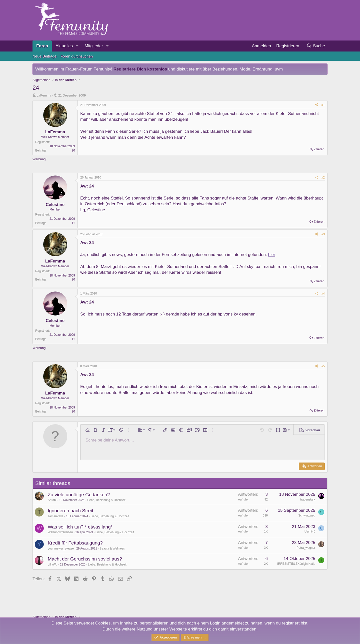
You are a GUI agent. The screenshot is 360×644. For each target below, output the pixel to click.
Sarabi (52, 500)
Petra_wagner (306, 548)
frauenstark (308, 499)
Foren (42, 46)
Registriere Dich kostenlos (140, 69)
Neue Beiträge (44, 56)
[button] (77, 46)
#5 (323, 366)
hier (271, 255)
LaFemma (44, 95)
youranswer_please (61, 548)
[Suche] (316, 46)
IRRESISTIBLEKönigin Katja (296, 564)
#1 (323, 105)
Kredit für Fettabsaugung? (75, 543)
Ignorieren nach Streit (70, 511)
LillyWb (53, 564)
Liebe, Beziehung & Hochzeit (106, 500)
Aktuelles (64, 46)
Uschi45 (310, 531)
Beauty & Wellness (112, 548)
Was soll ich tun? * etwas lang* (80, 527)
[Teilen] (316, 105)
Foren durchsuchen (77, 56)
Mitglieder (94, 46)
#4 (323, 293)
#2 (323, 177)
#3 (323, 234)
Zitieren (319, 149)
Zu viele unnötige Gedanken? (79, 495)
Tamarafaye (56, 516)
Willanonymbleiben (60, 532)
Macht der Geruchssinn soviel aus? (85, 559)
